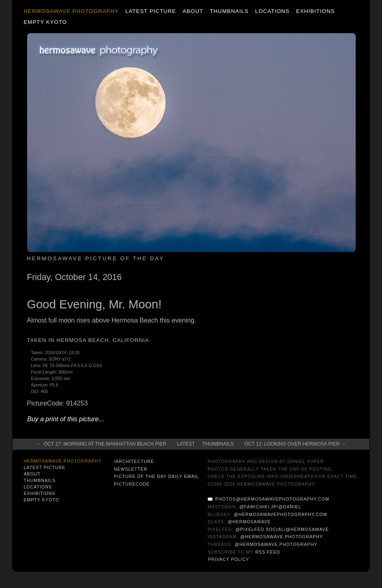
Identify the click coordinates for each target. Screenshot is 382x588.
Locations (272, 11)
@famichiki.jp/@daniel (270, 507)
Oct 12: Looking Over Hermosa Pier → (295, 444)
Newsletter (131, 469)
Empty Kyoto (45, 22)
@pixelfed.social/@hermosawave (282, 529)
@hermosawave (249, 522)
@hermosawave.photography (282, 537)
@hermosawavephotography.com (281, 514)
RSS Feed (268, 552)
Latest (186, 444)
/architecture (134, 461)
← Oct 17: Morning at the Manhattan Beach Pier (101, 444)
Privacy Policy (228, 559)
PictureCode (132, 484)
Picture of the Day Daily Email (156, 476)
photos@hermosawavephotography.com (272, 499)
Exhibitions (315, 11)
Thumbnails (229, 11)
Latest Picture (150, 11)
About (193, 11)
